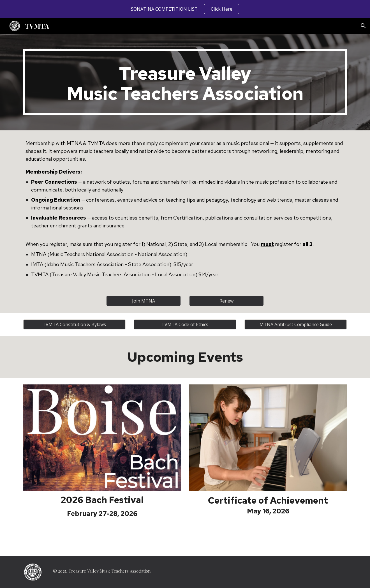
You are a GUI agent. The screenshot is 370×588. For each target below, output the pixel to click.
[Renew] (226, 301)
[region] (185, 9)
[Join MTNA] (144, 301)
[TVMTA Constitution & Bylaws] (74, 324)
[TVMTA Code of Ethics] (185, 324)
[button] (363, 26)
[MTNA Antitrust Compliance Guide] (296, 324)
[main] (185, 82)
